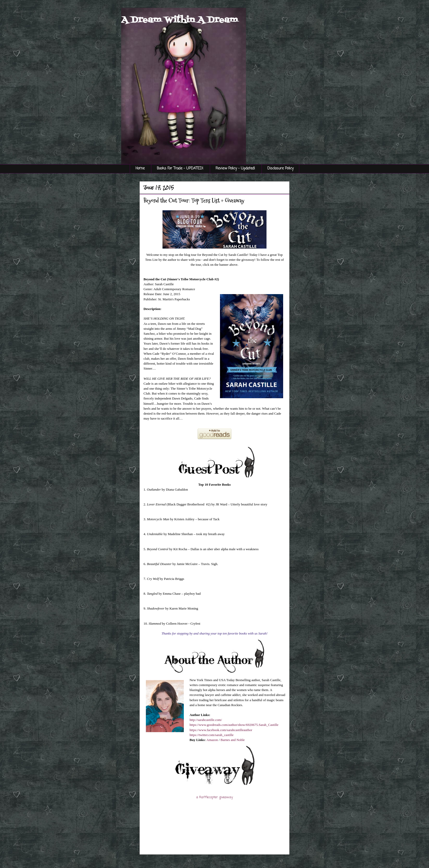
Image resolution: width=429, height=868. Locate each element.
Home (140, 169)
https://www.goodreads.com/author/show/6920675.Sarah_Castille (234, 725)
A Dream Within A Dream (180, 20)
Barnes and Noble (233, 740)
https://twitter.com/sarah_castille (212, 735)
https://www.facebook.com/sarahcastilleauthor (221, 730)
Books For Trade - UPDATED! (180, 169)
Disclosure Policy (280, 169)
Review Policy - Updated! (235, 169)
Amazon (212, 740)
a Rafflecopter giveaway (215, 797)
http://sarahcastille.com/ (206, 720)
